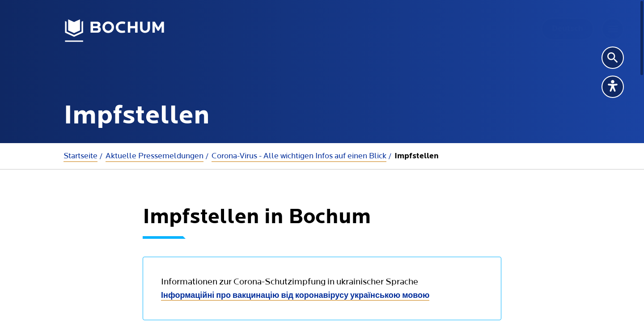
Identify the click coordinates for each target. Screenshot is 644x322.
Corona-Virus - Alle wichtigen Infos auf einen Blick (299, 156)
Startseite (80, 156)
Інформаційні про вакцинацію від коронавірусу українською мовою (295, 296)
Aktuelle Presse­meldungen (155, 156)
